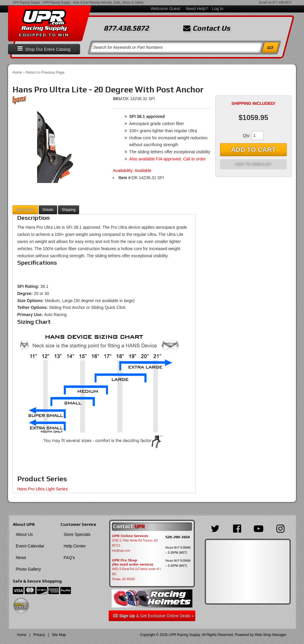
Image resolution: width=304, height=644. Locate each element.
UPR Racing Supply (26, 2)
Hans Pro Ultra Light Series (42, 489)
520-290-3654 (178, 537)
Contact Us (207, 28)
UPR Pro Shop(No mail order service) (133, 562)
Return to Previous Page (45, 72)
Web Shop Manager (270, 635)
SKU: (118, 99)
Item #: (125, 178)
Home (17, 72)
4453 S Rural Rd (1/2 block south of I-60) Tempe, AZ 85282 (137, 574)
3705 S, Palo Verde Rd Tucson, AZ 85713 (135, 543)
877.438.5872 (282, 2)
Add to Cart (253, 150)
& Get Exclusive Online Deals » (153, 616)
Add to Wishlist (253, 164)
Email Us (265, 2)
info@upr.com (121, 551)
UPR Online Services (130, 536)
